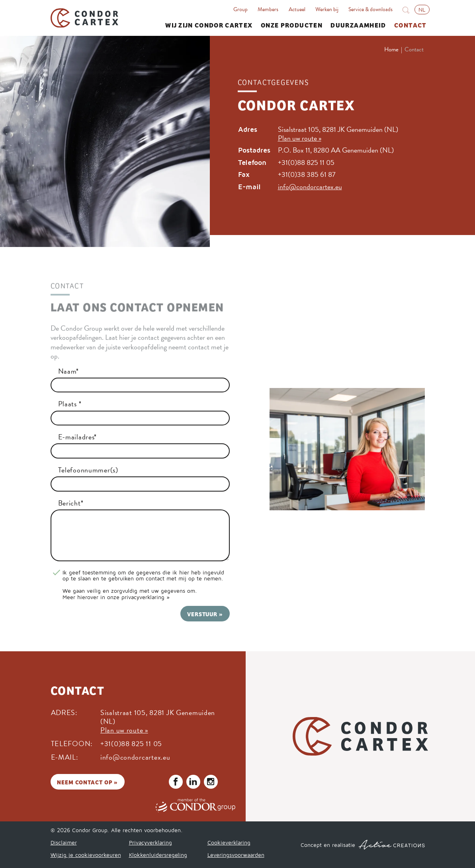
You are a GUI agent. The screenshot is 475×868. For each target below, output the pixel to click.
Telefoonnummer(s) (88, 470)
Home (391, 50)
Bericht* (71, 503)
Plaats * (70, 404)
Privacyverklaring (151, 842)
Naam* (69, 371)
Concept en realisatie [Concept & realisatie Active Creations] (363, 845)
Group (240, 9)
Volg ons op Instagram (211, 782)
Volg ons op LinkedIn (193, 782)
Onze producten (292, 25)
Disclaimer (64, 842)
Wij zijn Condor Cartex (209, 25)
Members (268, 9)
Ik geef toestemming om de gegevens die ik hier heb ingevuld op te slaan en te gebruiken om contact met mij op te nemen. (143, 575)
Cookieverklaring (229, 842)
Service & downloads (370, 9)
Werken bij (327, 9)
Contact (410, 25)
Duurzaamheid (358, 25)
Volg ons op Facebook (176, 782)
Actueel (297, 9)
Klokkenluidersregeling (158, 855)
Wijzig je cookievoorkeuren (86, 855)
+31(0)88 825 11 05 (306, 162)
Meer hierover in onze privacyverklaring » (116, 597)
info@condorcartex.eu (310, 187)
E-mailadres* (78, 437)
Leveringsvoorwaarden (236, 855)
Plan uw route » (300, 138)
